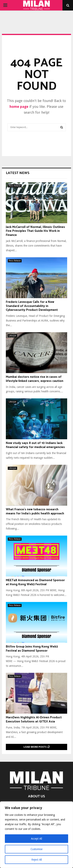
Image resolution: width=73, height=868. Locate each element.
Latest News (18, 173)
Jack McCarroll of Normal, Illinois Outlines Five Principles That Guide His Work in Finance (35, 231)
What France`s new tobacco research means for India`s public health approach (35, 511)
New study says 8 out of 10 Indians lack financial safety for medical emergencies (35, 445)
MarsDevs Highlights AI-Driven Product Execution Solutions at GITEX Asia (34, 720)
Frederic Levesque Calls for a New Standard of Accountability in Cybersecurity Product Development (32, 306)
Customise (36, 849)
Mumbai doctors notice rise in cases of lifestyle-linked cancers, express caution (35, 379)
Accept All (37, 839)
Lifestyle (12, 336)
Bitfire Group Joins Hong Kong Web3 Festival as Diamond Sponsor (32, 649)
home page (19, 107)
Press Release (15, 186)
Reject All (37, 860)
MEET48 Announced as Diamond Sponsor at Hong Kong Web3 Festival (35, 582)
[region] (36, 835)
